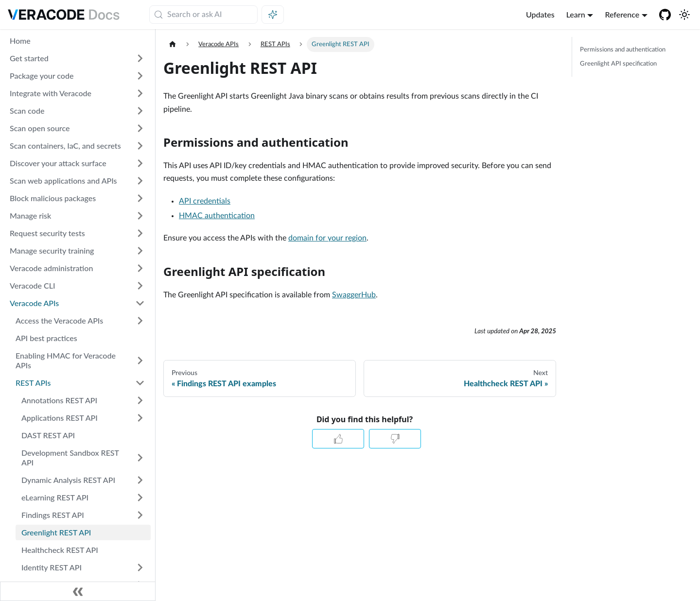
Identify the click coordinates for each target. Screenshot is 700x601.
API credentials (205, 201)
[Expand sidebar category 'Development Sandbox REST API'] (140, 458)
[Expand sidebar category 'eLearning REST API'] (140, 498)
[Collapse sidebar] (78, 591)
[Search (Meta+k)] (203, 15)
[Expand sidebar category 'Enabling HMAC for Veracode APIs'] (140, 361)
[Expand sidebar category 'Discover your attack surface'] (140, 163)
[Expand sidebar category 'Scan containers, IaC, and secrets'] (140, 146)
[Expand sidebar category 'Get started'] (140, 58)
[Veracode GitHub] (665, 15)
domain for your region (327, 238)
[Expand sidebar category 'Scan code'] (140, 111)
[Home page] (173, 44)
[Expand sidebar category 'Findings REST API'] (140, 515)
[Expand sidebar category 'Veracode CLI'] (140, 286)
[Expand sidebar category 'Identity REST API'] (140, 567)
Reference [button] (622, 14)
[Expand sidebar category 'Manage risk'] (140, 216)
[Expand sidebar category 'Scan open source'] (140, 128)
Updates (540, 14)
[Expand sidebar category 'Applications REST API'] (140, 418)
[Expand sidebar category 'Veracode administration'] (140, 268)
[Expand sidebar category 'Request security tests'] (140, 233)
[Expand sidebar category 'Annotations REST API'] (140, 400)
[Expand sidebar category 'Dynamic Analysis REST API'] (140, 480)
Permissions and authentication (623, 50)
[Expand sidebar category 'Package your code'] (140, 76)
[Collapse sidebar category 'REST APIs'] (140, 383)
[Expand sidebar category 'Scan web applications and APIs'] (140, 181)
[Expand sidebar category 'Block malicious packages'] (140, 198)
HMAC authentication (217, 216)
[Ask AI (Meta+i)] (273, 15)
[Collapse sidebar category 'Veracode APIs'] (140, 303)
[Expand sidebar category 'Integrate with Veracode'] (140, 93)
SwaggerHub (354, 295)
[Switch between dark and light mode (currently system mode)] (684, 15)
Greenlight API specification (618, 64)
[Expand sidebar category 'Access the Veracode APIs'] (140, 321)
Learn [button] (576, 14)
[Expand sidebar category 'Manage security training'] (140, 251)
